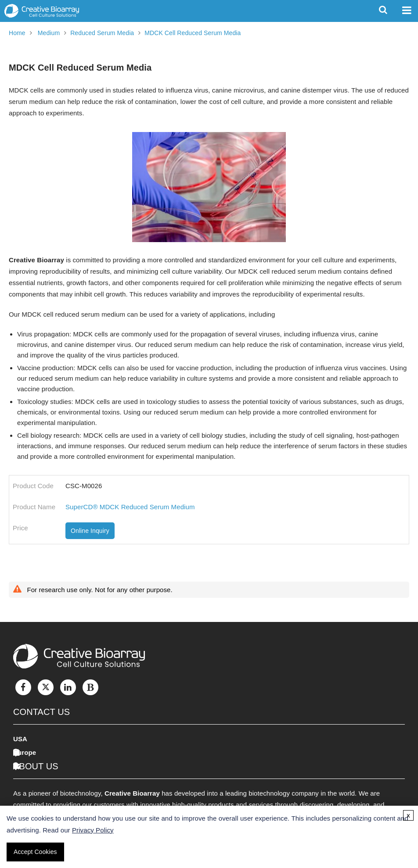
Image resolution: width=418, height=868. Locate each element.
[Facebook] (23, 687)
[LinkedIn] (68, 687)
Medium (49, 33)
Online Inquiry (90, 531)
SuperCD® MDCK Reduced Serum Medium (130, 507)
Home (17, 33)
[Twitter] (46, 687)
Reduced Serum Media (102, 33)
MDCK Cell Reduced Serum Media (193, 33)
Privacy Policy (93, 830)
